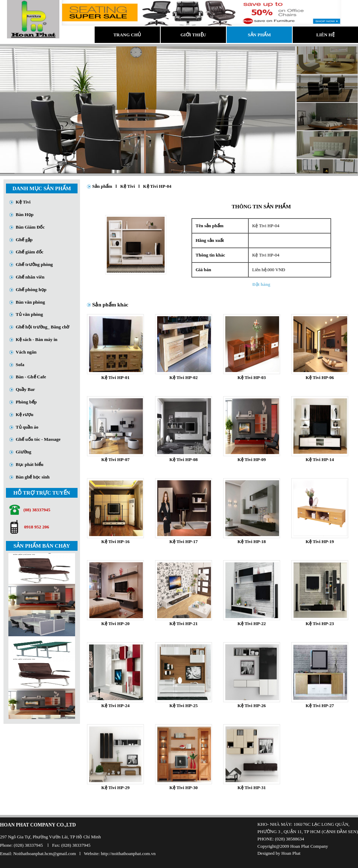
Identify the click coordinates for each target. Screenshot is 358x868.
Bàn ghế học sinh (33, 477)
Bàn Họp (25, 214)
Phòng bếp (26, 402)
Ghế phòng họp (31, 290)
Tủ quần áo (27, 427)
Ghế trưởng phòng (34, 264)
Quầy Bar (25, 389)
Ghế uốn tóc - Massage (38, 439)
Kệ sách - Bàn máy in (36, 339)
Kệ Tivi (23, 202)
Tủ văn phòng (29, 314)
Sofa (20, 365)
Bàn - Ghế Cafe (31, 377)
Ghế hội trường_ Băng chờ (42, 327)
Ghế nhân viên (30, 277)
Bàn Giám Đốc (30, 227)
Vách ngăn (26, 352)
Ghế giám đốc (30, 252)
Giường (23, 452)
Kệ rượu (24, 414)
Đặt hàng (261, 284)
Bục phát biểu (30, 464)
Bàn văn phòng (30, 302)
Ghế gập (24, 240)
